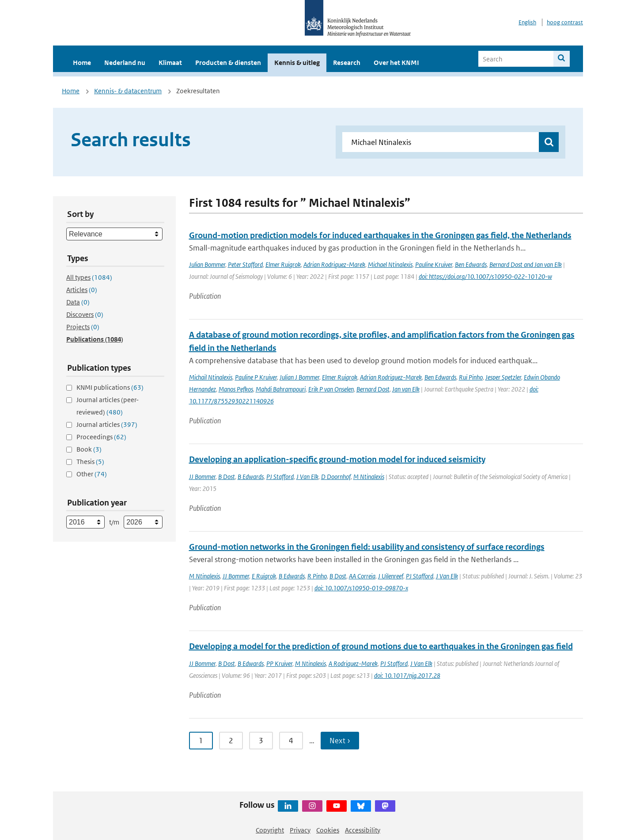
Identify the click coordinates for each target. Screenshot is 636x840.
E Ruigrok (264, 576)
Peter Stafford (245, 264)
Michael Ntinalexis (390, 264)
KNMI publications (110, 387)
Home (82, 63)
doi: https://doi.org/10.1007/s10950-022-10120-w (485, 276)
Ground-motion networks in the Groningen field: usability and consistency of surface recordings (367, 547)
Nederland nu (125, 63)
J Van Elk (307, 477)
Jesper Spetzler (503, 377)
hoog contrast (565, 22)
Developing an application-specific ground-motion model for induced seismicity (337, 459)
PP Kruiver (279, 663)
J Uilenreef (391, 576)
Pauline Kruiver (434, 264)
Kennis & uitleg (297, 63)
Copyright (270, 830)
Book (89, 449)
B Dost (227, 477)
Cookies (328, 830)
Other (92, 474)
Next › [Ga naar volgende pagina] (340, 741)
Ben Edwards (471, 264)
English (527, 22)
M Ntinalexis (369, 477)
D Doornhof (336, 477)
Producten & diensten (228, 63)
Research (347, 63)
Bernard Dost (373, 389)
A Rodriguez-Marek (353, 663)
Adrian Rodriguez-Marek (334, 264)
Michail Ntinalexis (211, 377)
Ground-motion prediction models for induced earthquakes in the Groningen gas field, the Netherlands (380, 235)
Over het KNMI (396, 63)
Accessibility (363, 830)
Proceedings (101, 437)
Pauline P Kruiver (256, 377)
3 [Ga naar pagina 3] (261, 741)
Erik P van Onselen (331, 389)
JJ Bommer (202, 477)
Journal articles (107, 424)
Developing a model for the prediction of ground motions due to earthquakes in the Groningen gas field (381, 646)
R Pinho (317, 576)
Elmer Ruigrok (283, 264)
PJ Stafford (280, 477)
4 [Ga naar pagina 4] (291, 741)
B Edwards (251, 477)
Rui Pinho (471, 377)
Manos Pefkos (236, 389)
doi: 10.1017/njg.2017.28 (407, 675)
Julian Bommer (207, 264)
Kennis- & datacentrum (128, 91)
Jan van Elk (406, 389)
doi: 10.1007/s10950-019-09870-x (361, 588)
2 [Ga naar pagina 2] (231, 741)
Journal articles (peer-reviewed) (108, 406)
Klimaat (170, 63)
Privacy (300, 830)
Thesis (90, 462)
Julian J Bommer (299, 377)
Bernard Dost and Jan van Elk (526, 264)
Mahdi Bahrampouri (281, 389)
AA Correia (362, 576)
